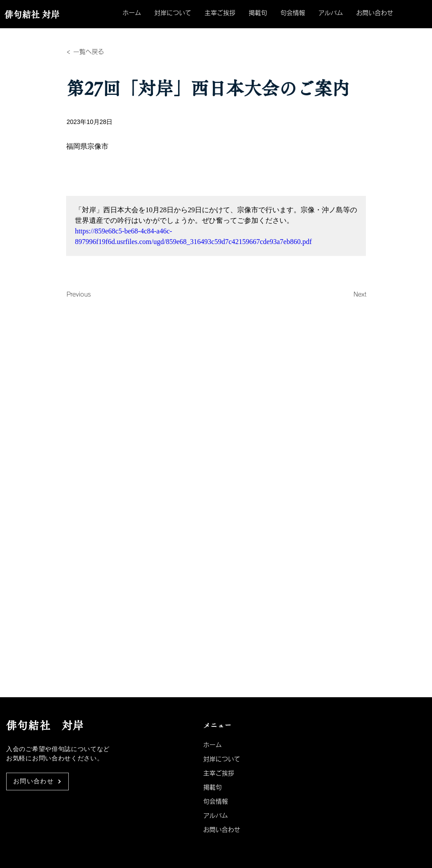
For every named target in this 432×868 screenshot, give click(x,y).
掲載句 (212, 787)
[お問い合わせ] (37, 782)
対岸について (222, 759)
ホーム (212, 745)
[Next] (344, 294)
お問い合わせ (222, 830)
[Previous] (96, 294)
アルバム (216, 815)
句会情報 (216, 801)
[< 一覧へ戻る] (96, 52)
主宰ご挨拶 (219, 773)
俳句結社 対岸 (32, 15)
